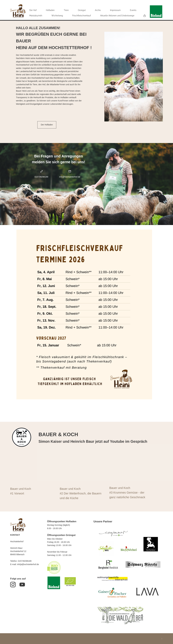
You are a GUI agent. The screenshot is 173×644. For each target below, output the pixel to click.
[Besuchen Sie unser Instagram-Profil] (13, 585)
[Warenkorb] (145, 16)
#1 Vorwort (17, 493)
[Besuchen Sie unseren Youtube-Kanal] (22, 585)
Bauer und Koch (21, 489)
